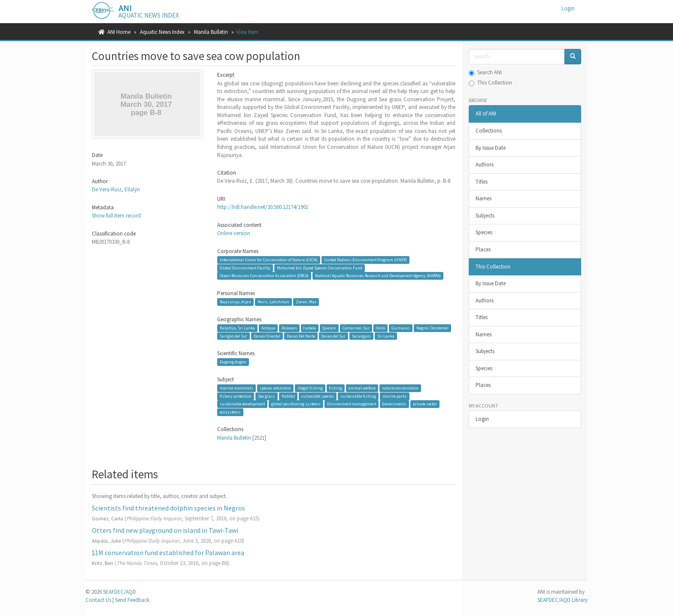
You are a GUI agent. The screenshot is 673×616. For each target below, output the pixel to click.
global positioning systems (296, 404)
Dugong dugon (233, 362)
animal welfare (362, 388)
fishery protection (236, 396)
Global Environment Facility (245, 268)
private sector (425, 404)
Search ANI (485, 72)
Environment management (352, 404)
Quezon (329, 328)
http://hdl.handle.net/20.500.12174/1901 (263, 207)
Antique (268, 328)
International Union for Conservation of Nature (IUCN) (269, 260)
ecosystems (230, 412)
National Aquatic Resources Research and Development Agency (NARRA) (378, 276)
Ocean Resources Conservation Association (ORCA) (264, 276)
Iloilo (380, 328)
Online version (234, 233)
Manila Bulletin (211, 32)
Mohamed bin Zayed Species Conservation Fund (320, 268)
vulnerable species (317, 396)
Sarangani (361, 336)
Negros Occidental (432, 328)
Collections (489, 131)
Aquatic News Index (162, 32)
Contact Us (98, 600)
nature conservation (400, 388)
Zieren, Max (306, 302)
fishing (335, 388)
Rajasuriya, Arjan (235, 302)
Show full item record (116, 216)
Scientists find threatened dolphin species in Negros (168, 508)
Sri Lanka (386, 336)
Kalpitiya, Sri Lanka (237, 328)
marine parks (395, 396)
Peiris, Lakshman (273, 302)
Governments (394, 404)
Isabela (309, 328)
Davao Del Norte (301, 336)
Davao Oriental (267, 336)
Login (482, 419)
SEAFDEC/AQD (120, 592)
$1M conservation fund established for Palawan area (168, 553)
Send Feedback (132, 600)
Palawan (289, 328)
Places (483, 249)
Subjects (485, 216)
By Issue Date (491, 148)
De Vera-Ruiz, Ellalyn (116, 189)
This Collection (490, 83)
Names (484, 198)
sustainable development (242, 404)
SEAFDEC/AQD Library (562, 600)
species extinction (275, 388)
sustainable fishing (358, 396)
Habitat (288, 396)
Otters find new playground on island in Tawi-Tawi (165, 530)
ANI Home (119, 32)
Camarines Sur (356, 328)
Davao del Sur (333, 336)
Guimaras (401, 328)
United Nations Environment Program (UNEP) (365, 260)
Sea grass (267, 396)
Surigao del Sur (233, 336)
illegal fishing (310, 388)
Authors (485, 165)
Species (484, 232)
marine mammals (236, 388)
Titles (482, 182)
